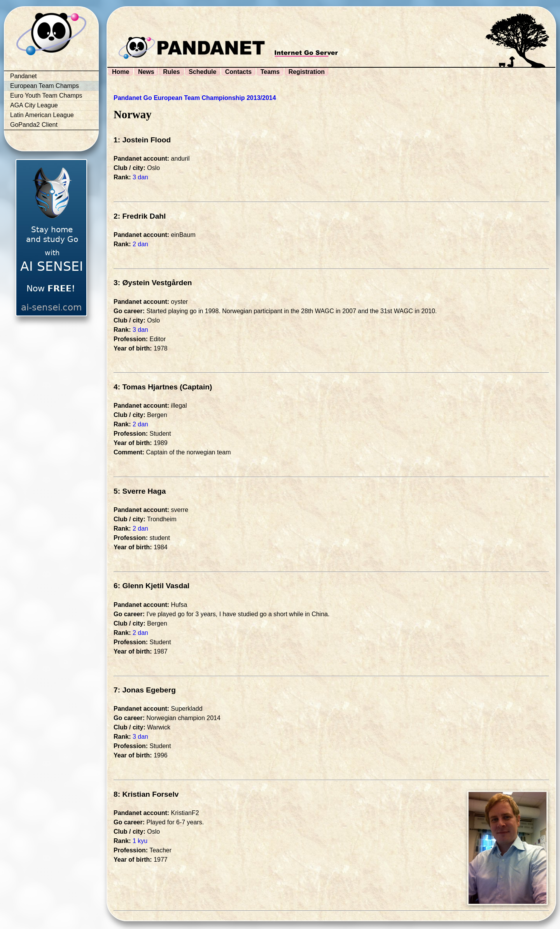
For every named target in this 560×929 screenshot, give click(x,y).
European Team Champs (45, 86)
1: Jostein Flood (142, 140)
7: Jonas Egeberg (145, 690)
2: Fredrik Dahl (140, 216)
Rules (171, 72)
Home (121, 72)
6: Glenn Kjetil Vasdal (151, 586)
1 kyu (140, 841)
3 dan (140, 177)
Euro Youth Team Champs (46, 96)
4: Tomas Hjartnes (146, 387)
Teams (270, 72)
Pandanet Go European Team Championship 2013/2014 (195, 98)
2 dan (140, 244)
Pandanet (24, 76)
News (146, 72)
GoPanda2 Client (34, 125)
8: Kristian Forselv (146, 794)
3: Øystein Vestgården (153, 283)
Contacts (238, 72)
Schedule (202, 72)
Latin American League (42, 115)
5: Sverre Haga (140, 491)
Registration (307, 72)
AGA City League (34, 105)
